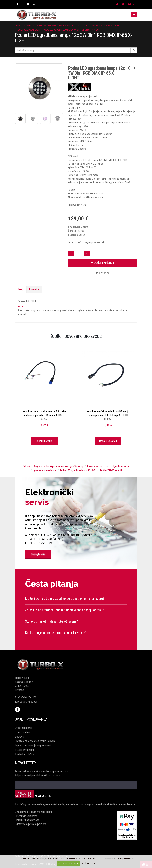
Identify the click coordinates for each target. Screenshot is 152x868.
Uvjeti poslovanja (31, 719)
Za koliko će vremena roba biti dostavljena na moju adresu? (64, 610)
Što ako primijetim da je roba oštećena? (51, 621)
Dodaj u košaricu (102, 263)
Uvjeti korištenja (23, 728)
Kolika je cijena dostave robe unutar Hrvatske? (56, 633)
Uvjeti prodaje (22, 732)
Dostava (19, 737)
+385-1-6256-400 (27, 698)
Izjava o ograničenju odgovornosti (33, 745)
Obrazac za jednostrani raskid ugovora (35, 741)
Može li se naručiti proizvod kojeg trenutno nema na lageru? (65, 599)
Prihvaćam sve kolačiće (68, 863)
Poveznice (34, 289)
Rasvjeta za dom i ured (89, 26)
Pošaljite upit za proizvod (93, 242)
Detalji (21, 289)
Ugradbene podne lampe (29, 30)
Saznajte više (38, 554)
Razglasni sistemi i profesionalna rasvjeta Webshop (51, 26)
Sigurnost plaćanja (33, 796)
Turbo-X (19, 26)
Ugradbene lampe (111, 26)
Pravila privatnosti (24, 750)
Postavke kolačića (24, 754)
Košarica (102, 273)
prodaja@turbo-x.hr (28, 702)
